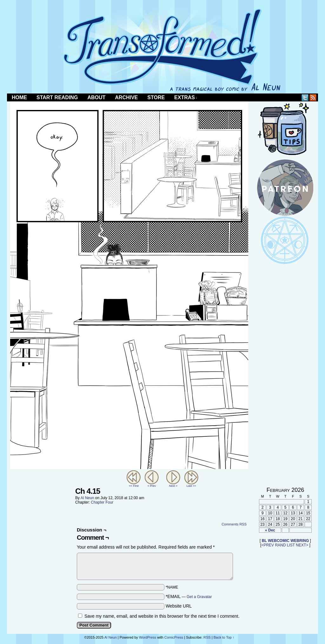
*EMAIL (189, 596)
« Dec (270, 530)
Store (156, 97)
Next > (173, 486)
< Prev (152, 486)
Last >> (191, 486)
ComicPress (174, 637)
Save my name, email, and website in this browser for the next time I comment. (162, 616)
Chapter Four (102, 502)
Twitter (305, 97)
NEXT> (302, 545)
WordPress (148, 637)
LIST (291, 545)
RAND (280, 545)
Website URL (179, 606)
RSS (313, 97)
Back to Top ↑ (224, 637)
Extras (186, 97)
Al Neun (87, 498)
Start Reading (57, 97)
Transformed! (162, 50)
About (96, 97)
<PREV (268, 545)
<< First (134, 486)
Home (19, 97)
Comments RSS (234, 524)
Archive (126, 97)
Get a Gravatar (199, 597)
